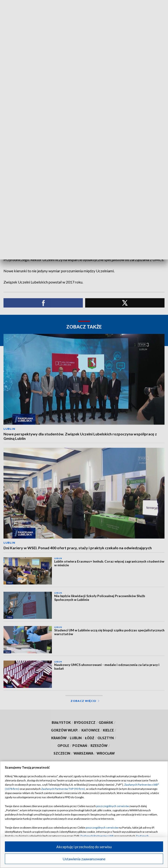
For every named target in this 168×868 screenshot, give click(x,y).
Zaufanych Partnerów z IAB (97, 836)
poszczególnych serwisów (113, 806)
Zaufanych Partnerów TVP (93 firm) (63, 789)
